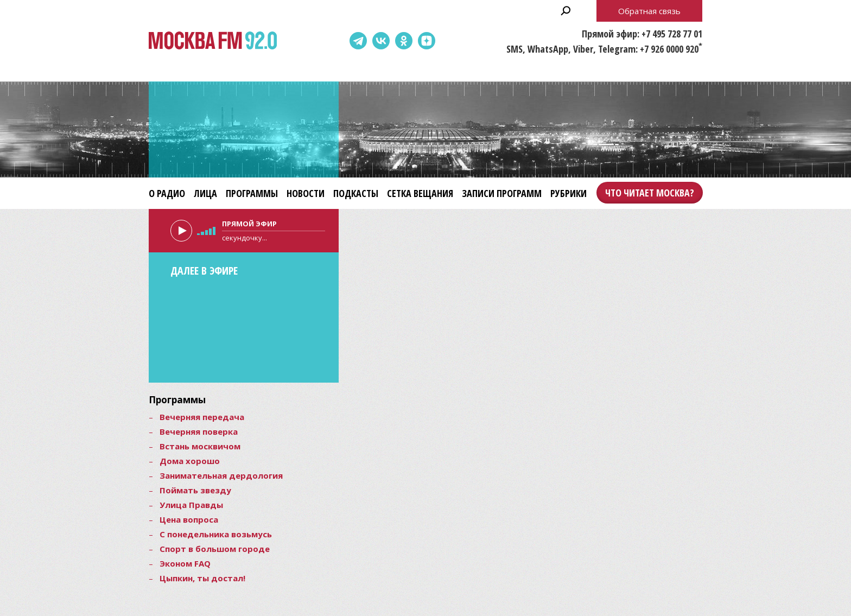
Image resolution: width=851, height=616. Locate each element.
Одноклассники (404, 41)
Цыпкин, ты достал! (202, 578)
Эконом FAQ (185, 563)
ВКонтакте (381, 41)
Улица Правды (191, 505)
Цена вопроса (189, 519)
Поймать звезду (195, 490)
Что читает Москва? (650, 193)
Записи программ (502, 193)
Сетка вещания (420, 193)
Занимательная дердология (221, 475)
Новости (306, 193)
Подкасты (356, 193)
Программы (252, 193)
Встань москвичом (200, 446)
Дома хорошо (190, 461)
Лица (205, 193)
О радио (167, 193)
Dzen (427, 41)
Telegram (358, 41)
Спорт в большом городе (215, 549)
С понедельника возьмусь (216, 534)
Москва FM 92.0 (213, 41)
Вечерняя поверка (199, 431)
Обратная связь (649, 11)
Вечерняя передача (202, 417)
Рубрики (569, 193)
